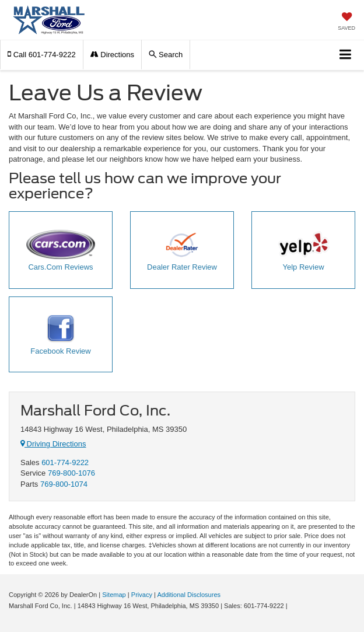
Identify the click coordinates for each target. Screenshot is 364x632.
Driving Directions (53, 444)
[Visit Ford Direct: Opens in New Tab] (293, 606)
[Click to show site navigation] (346, 55)
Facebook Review (60, 335)
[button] (42, 55)
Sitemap (114, 595)
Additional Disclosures (189, 595)
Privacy (142, 595)
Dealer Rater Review (182, 251)
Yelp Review (304, 251)
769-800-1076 (71, 473)
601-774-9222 (65, 462)
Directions (112, 55)
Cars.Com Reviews (61, 251)
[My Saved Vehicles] (346, 22)
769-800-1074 (64, 484)
